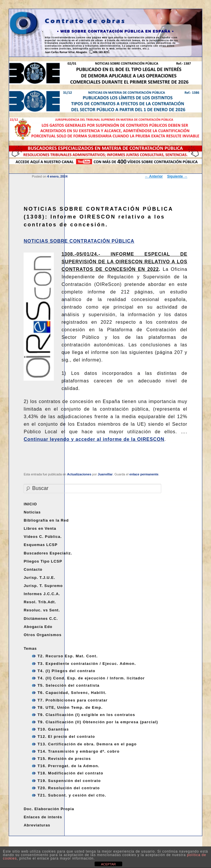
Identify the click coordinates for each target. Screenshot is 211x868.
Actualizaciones (79, 474)
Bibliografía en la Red (46, 520)
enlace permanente (144, 474)
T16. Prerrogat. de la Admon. (69, 766)
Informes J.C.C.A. (42, 594)
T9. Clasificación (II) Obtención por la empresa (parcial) (98, 722)
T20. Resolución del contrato (69, 788)
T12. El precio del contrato (66, 737)
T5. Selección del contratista (69, 685)
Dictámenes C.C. (41, 619)
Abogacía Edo (38, 627)
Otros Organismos (42, 635)
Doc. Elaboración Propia (49, 809)
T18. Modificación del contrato (70, 773)
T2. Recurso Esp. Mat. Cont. (68, 656)
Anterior (154, 176)
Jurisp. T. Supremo (43, 586)
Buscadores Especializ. (48, 553)
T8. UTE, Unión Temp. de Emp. (70, 707)
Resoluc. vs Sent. (42, 610)
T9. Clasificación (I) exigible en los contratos (86, 715)
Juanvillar (105, 474)
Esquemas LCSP (40, 545)
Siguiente (177, 176)
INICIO (30, 504)
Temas (30, 648)
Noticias (32, 512)
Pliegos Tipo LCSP (43, 561)
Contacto (33, 569)
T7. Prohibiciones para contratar (73, 700)
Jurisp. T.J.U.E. (39, 578)
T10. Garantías (53, 729)
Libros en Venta (40, 528)
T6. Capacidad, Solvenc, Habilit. (72, 693)
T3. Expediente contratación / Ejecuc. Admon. (87, 664)
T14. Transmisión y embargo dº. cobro (79, 751)
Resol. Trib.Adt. (40, 602)
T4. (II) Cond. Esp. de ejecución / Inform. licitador (91, 678)
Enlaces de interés (43, 817)
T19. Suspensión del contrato (69, 781)
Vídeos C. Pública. (43, 537)
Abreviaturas (37, 825)
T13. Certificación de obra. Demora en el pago (87, 744)
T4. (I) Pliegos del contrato (67, 671)
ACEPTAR (108, 864)
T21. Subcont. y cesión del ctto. (72, 795)
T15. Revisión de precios (64, 759)
